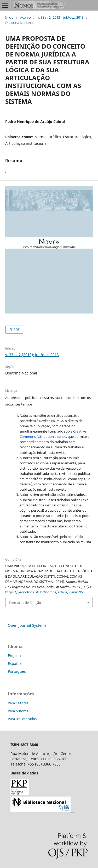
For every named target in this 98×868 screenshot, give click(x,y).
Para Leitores (18, 703)
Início (9, 17)
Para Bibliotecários (22, 719)
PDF (16, 330)
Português (17, 671)
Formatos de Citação (25, 603)
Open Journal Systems (27, 625)
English (14, 656)
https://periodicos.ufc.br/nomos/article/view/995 (44, 592)
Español (15, 663)
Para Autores (18, 711)
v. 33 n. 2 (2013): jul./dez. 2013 (60, 17)
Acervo (25, 17)
